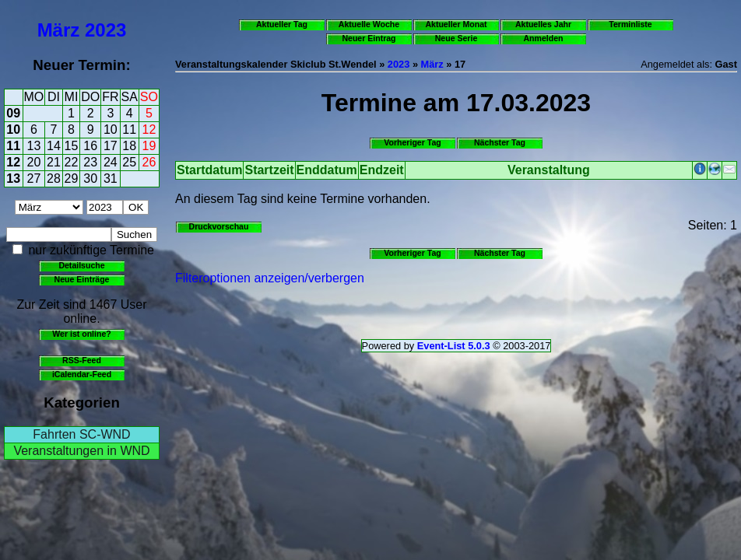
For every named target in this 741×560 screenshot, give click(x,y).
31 (111, 178)
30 (90, 178)
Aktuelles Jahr (543, 24)
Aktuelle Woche (369, 24)
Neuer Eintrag (369, 38)
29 (72, 178)
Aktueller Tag (282, 24)
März (59, 30)
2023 (105, 30)
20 (34, 162)
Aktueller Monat (456, 24)
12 (149, 129)
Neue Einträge (82, 279)
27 (34, 178)
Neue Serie (457, 38)
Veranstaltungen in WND (81, 451)
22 (72, 162)
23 (90, 162)
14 (54, 146)
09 (13, 113)
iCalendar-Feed (82, 374)
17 (111, 146)
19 (149, 146)
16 (90, 146)
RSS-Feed (82, 360)
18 (129, 146)
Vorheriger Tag (412, 142)
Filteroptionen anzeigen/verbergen (270, 278)
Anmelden (544, 38)
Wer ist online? (81, 334)
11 (129, 129)
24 (111, 162)
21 (54, 162)
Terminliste (630, 24)
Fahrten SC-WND (81, 434)
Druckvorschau (219, 226)
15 (72, 146)
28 (54, 178)
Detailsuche (81, 265)
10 (13, 129)
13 (34, 146)
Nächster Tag (500, 142)
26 (149, 162)
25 (129, 162)
